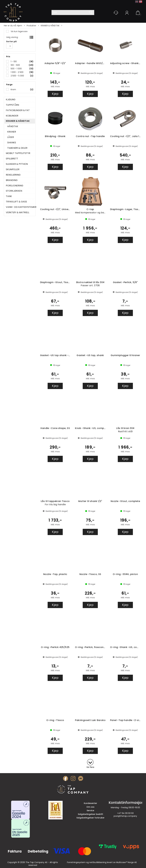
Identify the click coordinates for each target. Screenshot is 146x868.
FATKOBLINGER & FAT (18, 110)
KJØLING (11, 100)
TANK (9, 196)
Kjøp (55, 94)
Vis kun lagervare (19, 31)
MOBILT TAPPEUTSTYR (18, 153)
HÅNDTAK (13, 126)
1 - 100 (13, 62)
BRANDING (12, 180)
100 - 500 (15, 65)
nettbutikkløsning (98, 862)
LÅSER (11, 137)
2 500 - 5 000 (17, 76)
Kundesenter (90, 803)
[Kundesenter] (116, 13)
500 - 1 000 (16, 69)
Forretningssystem (76, 862)
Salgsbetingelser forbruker (90, 818)
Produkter (31, 26)
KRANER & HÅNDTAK (50, 26)
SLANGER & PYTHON (17, 164)
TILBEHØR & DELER (17, 148)
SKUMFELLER (13, 169)
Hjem (20, 26)
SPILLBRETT (12, 159)
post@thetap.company (125, 816)
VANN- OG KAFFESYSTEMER (20, 207)
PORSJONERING (15, 186)
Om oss (90, 807)
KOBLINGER (12, 116)
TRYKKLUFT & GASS (16, 202)
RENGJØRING (13, 175)
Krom (13, 89)
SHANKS (12, 143)
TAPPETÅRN (12, 105)
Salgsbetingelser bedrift (90, 814)
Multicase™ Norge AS (126, 862)
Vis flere (90, 767)
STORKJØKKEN (14, 191)
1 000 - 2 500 (17, 72)
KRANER (12, 132)
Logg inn (127, 13)
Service (90, 810)
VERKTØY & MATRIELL (18, 212)
